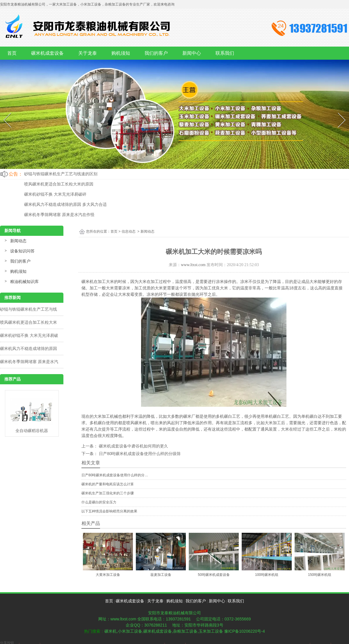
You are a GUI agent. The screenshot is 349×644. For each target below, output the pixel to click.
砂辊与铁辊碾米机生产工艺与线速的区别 (61, 174)
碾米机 (111, 631)
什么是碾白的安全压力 (99, 502)
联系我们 (225, 53)
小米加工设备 (130, 631)
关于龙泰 (88, 53)
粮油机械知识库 (24, 282)
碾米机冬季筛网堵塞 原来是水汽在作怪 (59, 215)
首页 (12, 53)
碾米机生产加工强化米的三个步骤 (108, 493)
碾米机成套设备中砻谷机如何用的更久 (133, 446)
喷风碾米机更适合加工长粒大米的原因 (59, 184)
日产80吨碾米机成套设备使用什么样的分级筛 (139, 454)
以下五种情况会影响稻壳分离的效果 (109, 511)
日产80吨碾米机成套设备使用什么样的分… (115, 475)
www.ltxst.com (193, 265)
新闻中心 (192, 53)
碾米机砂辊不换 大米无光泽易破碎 (55, 194)
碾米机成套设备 (47, 53)
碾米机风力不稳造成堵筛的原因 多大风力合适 (65, 204)
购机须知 (121, 53)
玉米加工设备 (211, 631)
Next (338, 112)
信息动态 (129, 231)
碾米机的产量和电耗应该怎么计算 (108, 484)
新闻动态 (18, 241)
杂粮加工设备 (185, 631)
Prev (4, 112)
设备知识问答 (22, 251)
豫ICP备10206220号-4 (245, 631)
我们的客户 (156, 53)
